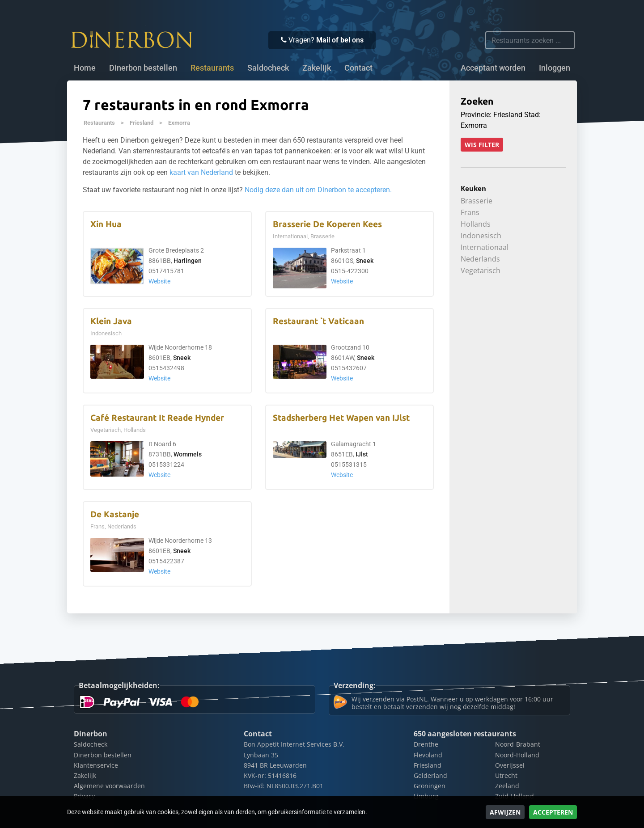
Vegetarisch (481, 270)
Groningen (430, 786)
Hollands (476, 224)
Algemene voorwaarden (109, 786)
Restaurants (99, 123)
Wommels (188, 454)
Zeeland (507, 786)
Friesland (142, 123)
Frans (470, 212)
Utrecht (506, 775)
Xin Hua (106, 224)
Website (159, 281)
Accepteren (553, 812)
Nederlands (480, 259)
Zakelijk (317, 68)
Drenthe (426, 744)
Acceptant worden (493, 68)
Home (85, 68)
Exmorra (179, 123)
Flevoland (428, 755)
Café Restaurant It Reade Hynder (157, 418)
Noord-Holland (517, 755)
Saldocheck (268, 68)
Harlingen (188, 261)
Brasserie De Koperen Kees (327, 224)
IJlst (362, 454)
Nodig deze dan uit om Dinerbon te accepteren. (318, 190)
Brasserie (477, 201)
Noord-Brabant (518, 744)
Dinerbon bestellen (143, 68)
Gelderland (430, 775)
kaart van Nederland (201, 172)
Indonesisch (481, 236)
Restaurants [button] (212, 68)
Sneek (365, 261)
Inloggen (555, 68)
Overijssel (510, 765)
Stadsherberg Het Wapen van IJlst (341, 418)
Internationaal (485, 247)
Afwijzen (505, 812)
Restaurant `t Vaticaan (318, 321)
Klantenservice (96, 765)
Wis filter (482, 145)
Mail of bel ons (340, 40)
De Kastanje (115, 514)
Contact (358, 68)
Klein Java (111, 321)
